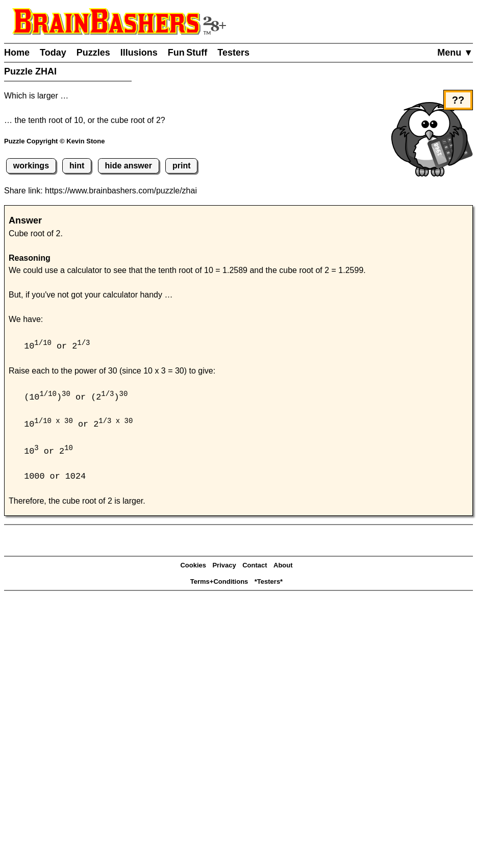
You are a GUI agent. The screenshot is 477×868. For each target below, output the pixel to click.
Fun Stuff (188, 53)
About (283, 567)
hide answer (128, 166)
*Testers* (269, 584)
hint (77, 166)
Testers (233, 53)
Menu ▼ (455, 53)
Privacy (224, 567)
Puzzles (93, 53)
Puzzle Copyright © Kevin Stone (54, 141)
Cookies (193, 567)
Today (53, 53)
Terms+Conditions (219, 584)
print (182, 166)
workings (31, 166)
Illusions (139, 53)
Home (17, 53)
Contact (255, 567)
